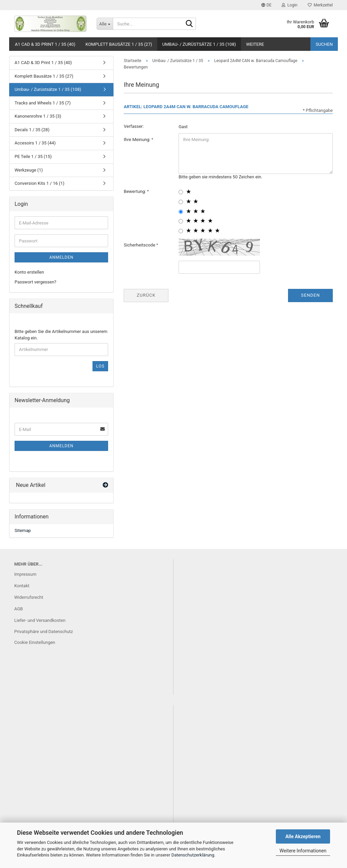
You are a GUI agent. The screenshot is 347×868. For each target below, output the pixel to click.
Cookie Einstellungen (35, 642)
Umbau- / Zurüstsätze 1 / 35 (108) (199, 44)
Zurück (146, 295)
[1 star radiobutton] (181, 192)
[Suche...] (105, 24)
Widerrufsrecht (29, 597)
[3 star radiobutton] (181, 212)
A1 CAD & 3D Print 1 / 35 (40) (45, 44)
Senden (310, 295)
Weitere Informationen (303, 851)
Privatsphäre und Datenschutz (44, 632)
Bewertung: (135, 191)
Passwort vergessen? (35, 282)
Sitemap (23, 530)
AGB (18, 609)
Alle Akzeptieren (303, 836)
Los (100, 366)
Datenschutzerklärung (193, 855)
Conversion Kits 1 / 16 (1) (39, 183)
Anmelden (61, 257)
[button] (266, 5)
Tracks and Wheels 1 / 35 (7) (43, 103)
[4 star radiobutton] (181, 221)
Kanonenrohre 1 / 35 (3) (38, 116)
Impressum (25, 574)
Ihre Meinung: (138, 140)
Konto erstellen (29, 272)
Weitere (255, 44)
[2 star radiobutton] (181, 202)
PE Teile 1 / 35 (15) (33, 156)
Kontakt (22, 586)
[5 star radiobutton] (181, 231)
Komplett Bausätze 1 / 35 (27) (119, 44)
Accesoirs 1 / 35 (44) (35, 143)
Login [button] (290, 5)
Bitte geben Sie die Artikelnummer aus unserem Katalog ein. (61, 335)
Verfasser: (134, 126)
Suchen (324, 44)
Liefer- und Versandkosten (40, 620)
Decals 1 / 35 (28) (32, 130)
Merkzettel (320, 5)
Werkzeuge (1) (29, 170)
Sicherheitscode (140, 245)
